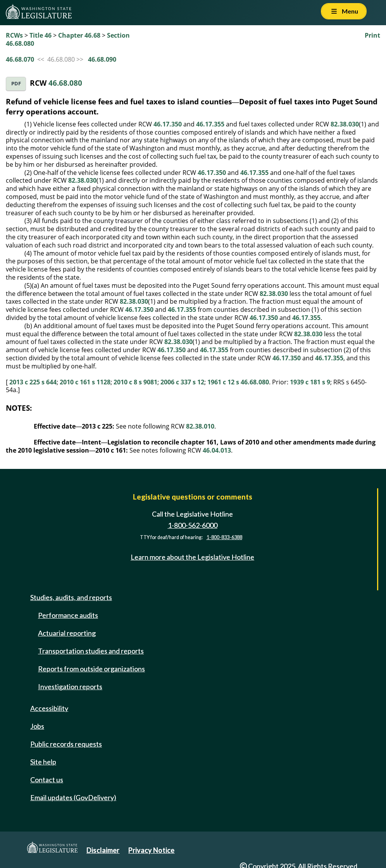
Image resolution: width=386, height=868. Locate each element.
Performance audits (68, 615)
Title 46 (40, 35)
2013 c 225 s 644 (33, 382)
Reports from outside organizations (91, 669)
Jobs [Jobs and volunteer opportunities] (37, 726)
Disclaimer (103, 850)
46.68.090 (102, 59)
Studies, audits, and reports (71, 597)
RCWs (14, 35)
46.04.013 (217, 450)
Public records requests (66, 744)
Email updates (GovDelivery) (73, 797)
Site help (43, 762)
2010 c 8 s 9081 (135, 382)
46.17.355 (210, 124)
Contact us (47, 780)
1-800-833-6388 (224, 537)
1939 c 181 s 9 (310, 382)
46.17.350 (168, 124)
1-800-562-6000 (193, 525)
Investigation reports (70, 686)
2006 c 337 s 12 (182, 382)
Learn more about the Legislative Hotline (192, 557)
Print (372, 35)
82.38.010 (200, 426)
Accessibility (49, 708)
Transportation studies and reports (91, 651)
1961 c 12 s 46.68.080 (238, 382)
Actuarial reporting (67, 633)
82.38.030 (345, 124)
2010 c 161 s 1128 (85, 382)
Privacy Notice (151, 850)
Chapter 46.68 (79, 35)
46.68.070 (20, 59)
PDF (16, 84)
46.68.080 (65, 83)
